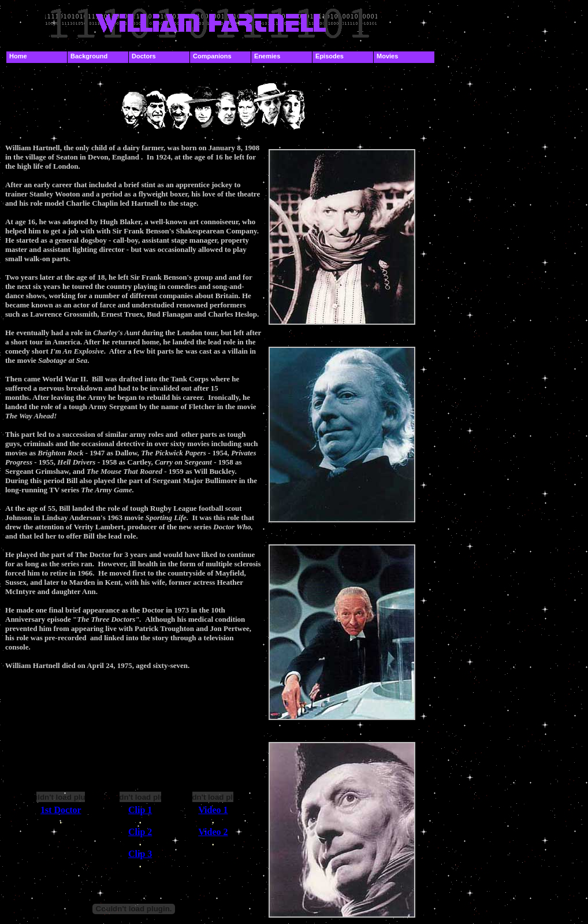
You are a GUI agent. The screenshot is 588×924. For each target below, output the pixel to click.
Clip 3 (140, 854)
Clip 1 (140, 810)
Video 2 (213, 832)
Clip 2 (140, 832)
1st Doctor (61, 810)
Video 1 (213, 810)
